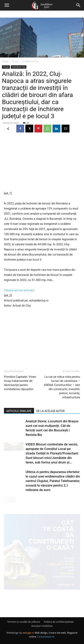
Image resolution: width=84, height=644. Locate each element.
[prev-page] (6, 500)
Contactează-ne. (46, 637)
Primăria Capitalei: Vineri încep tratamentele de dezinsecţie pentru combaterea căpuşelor (20, 383)
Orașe (15, 61)
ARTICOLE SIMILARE (19, 411)
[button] (7, 5)
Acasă (5, 61)
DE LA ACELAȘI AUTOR (51, 411)
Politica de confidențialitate (59, 622)
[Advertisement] (42, 162)
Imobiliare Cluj (30, 61)
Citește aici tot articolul (19, 290)
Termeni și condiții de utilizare (24, 622)
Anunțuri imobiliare (42, 626)
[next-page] (13, 500)
